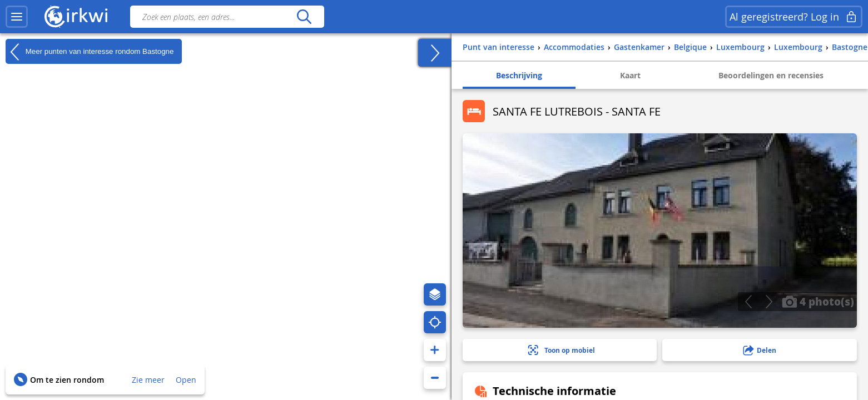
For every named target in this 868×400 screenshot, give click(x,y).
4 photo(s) (818, 301)
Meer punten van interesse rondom (90, 52)
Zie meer (148, 380)
